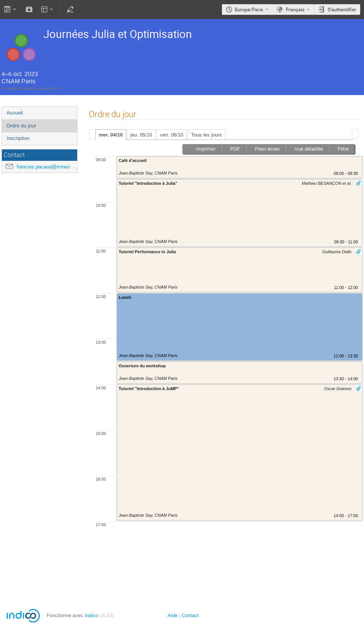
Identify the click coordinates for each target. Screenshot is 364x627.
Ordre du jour (21, 126)
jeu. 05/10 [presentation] (141, 135)
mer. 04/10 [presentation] (111, 135)
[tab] (111, 135)
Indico (91, 615)
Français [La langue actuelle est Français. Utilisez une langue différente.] (295, 10)
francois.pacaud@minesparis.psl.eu (56, 167)
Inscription (18, 138)
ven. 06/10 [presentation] (172, 135)
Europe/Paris (249, 10)
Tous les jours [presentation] (207, 135)
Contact (190, 615)
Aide (173, 615)
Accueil (15, 113)
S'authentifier (342, 10)
